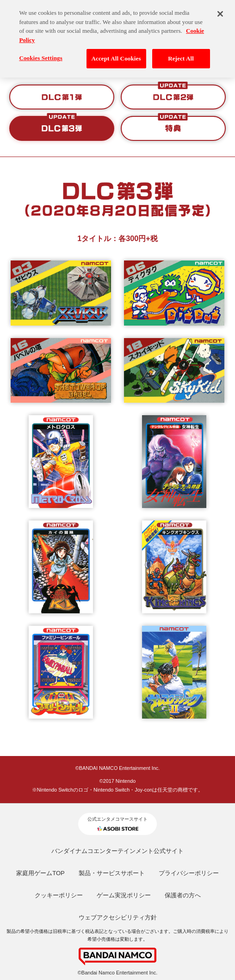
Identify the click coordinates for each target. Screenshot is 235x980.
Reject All (181, 53)
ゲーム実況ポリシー (124, 895)
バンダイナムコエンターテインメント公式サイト (117, 851)
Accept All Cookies (116, 53)
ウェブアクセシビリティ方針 (118, 917)
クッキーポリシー (59, 895)
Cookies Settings (40, 52)
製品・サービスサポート (112, 873)
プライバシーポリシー (189, 873)
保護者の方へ (183, 895)
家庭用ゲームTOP (40, 873)
